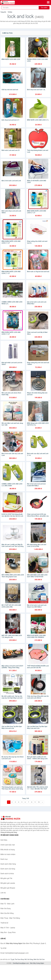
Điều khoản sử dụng (8, 850)
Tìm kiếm (44, 8)
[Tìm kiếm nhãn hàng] (20, 8)
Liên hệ (3, 893)
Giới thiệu (4, 840)
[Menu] (48, 2)
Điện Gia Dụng (6, 908)
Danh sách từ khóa (7, 874)
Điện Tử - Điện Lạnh (7, 904)
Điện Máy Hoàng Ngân (37, 963)
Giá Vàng (30, 959)
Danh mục (4, 859)
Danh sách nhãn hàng (8, 864)
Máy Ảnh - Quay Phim (8, 932)
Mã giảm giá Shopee (8, 888)
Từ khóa (10, 12)
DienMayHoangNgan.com (21, 963)
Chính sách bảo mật (8, 845)
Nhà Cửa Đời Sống (7, 913)
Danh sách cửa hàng (8, 869)
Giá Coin (42, 959)
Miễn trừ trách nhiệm (8, 854)
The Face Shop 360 (21, 959)
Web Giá (36, 959)
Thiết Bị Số (4, 923)
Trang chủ (3, 12)
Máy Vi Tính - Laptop (8, 928)
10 (39, 802)
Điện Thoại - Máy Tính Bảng (10, 918)
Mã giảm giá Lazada (8, 883)
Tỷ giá (12, 959)
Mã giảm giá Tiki (6, 878)
